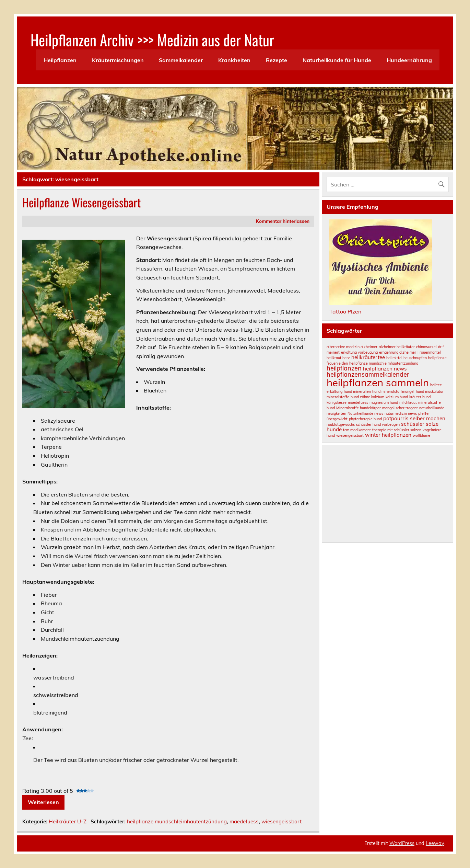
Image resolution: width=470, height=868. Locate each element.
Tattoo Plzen (345, 311)
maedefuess (244, 821)
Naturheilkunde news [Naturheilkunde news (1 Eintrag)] (365, 413)
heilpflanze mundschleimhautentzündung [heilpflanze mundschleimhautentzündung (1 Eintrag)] (384, 363)
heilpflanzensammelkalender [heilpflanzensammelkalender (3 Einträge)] (368, 374)
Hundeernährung (409, 60)
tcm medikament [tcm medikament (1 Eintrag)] (357, 430)
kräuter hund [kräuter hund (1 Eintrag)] (420, 397)
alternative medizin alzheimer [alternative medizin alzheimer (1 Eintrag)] (352, 347)
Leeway (435, 843)
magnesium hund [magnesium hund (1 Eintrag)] (384, 402)
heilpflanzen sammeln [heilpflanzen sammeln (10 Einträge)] (378, 382)
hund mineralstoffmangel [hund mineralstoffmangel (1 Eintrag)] (393, 391)
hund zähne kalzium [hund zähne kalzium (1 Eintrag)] (367, 397)
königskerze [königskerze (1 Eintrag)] (337, 402)
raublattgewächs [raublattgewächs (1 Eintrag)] (341, 424)
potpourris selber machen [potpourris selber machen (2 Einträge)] (414, 418)
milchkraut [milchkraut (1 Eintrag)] (408, 402)
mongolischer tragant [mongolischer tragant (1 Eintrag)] (400, 408)
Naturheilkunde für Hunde (337, 60)
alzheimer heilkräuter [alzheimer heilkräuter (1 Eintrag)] (397, 347)
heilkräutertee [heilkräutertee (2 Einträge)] (368, 357)
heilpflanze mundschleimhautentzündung (177, 821)
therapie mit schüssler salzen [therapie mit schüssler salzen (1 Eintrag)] (397, 430)
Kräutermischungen (118, 60)
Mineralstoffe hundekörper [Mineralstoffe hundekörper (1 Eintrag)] (359, 408)
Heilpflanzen (60, 60)
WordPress (402, 843)
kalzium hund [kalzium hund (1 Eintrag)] (397, 397)
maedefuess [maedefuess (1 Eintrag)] (358, 402)
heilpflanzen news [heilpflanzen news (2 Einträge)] (385, 369)
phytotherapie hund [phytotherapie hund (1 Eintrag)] (365, 419)
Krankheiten (234, 60)
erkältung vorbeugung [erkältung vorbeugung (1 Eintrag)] (359, 352)
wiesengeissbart (281, 821)
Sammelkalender (181, 60)
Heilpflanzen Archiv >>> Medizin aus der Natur (152, 39)
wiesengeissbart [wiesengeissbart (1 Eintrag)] (350, 435)
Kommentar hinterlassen (283, 221)
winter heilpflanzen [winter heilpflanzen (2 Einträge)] (388, 435)
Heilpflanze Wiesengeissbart (81, 202)
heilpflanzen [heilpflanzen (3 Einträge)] (344, 368)
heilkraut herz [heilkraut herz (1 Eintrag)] (338, 358)
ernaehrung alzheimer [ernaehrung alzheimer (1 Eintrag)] (398, 352)
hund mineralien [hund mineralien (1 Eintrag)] (357, 391)
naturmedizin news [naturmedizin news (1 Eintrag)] (401, 413)
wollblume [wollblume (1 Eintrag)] (421, 435)
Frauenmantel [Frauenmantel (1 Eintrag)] (429, 352)
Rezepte (277, 60)
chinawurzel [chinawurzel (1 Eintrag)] (426, 347)
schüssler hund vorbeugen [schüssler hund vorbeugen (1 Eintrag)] (378, 424)
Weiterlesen (43, 802)
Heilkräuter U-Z (68, 821)
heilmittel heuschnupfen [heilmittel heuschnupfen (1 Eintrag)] (407, 358)
